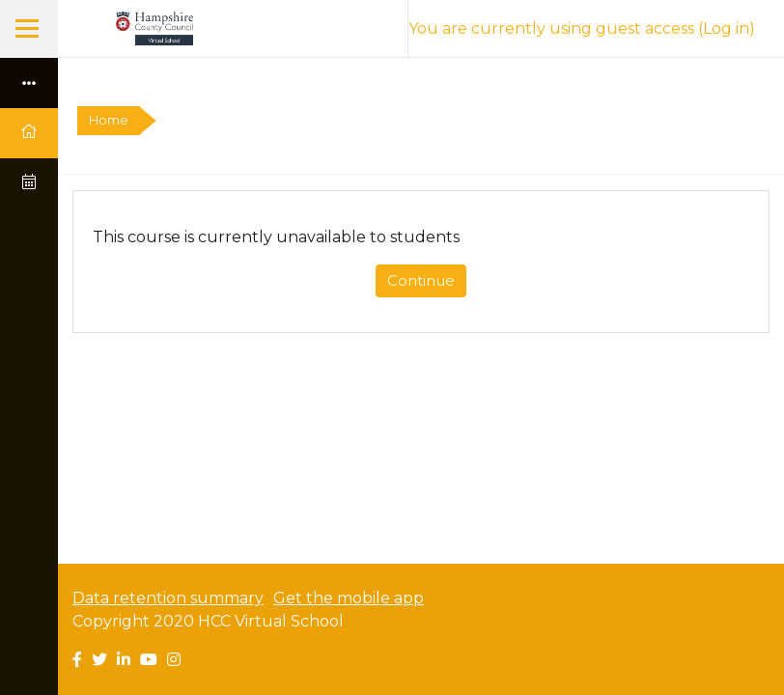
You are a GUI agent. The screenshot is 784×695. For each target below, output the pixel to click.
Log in (726, 28)
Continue (421, 281)
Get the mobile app (349, 598)
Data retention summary (168, 598)
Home (109, 120)
